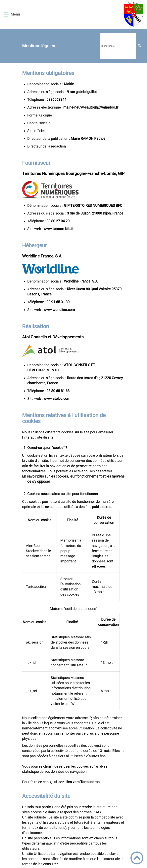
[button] (6, 14)
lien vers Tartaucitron (83, 782)
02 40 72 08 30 (58, 221)
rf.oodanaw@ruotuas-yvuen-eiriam (91, 107)
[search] (118, 46)
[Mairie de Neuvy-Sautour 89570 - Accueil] (83, 14)
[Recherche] (140, 46)
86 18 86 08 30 (58, 391)
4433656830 (56, 100)
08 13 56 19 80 (58, 302)
